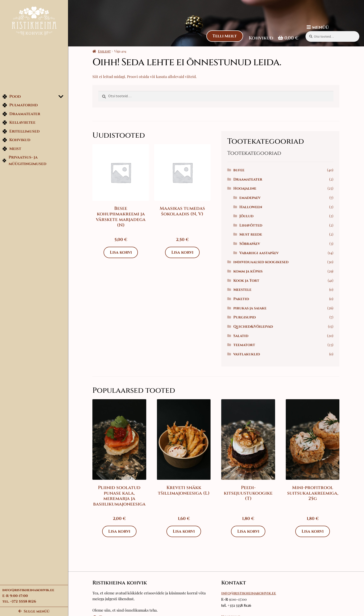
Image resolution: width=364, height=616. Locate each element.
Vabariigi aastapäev (260, 253)
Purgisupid (245, 317)
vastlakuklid (248, 354)
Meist (12, 149)
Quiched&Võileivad (254, 327)
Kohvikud (16, 141)
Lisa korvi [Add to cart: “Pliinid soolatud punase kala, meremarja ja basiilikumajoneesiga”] (120, 531)
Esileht (105, 51)
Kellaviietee (19, 123)
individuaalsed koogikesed (262, 262)
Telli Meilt (224, 36)
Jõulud (247, 216)
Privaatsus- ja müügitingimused (24, 161)
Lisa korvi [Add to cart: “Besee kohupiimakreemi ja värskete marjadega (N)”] (122, 252)
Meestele (243, 290)
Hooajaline (246, 188)
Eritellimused (21, 132)
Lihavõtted (252, 225)
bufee (240, 170)
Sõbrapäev (251, 244)
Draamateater (21, 115)
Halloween (252, 207)
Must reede (252, 234)
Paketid (242, 299)
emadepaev (251, 198)
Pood (12, 97)
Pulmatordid (20, 106)
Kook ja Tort (247, 281)
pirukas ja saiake (251, 308)
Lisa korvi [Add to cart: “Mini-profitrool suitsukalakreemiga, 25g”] (313, 531)
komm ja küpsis (249, 271)
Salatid (242, 336)
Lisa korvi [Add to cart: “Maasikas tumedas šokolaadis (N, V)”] (183, 252)
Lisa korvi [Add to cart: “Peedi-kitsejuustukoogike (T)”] (249, 531)
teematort (245, 345)
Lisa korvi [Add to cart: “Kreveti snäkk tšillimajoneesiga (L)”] (185, 531)
